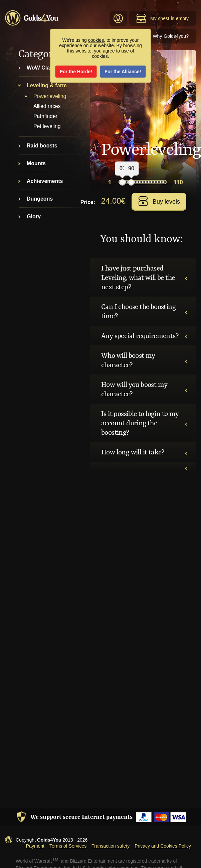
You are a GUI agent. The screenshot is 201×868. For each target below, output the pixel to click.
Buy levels (159, 201)
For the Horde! (76, 72)
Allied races (47, 106)
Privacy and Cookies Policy (163, 846)
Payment (35, 846)
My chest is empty (162, 18)
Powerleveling (50, 96)
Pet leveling (47, 126)
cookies (96, 40)
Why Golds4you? (171, 36)
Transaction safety (111, 846)
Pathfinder (45, 116)
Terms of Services (68, 846)
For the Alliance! (123, 72)
